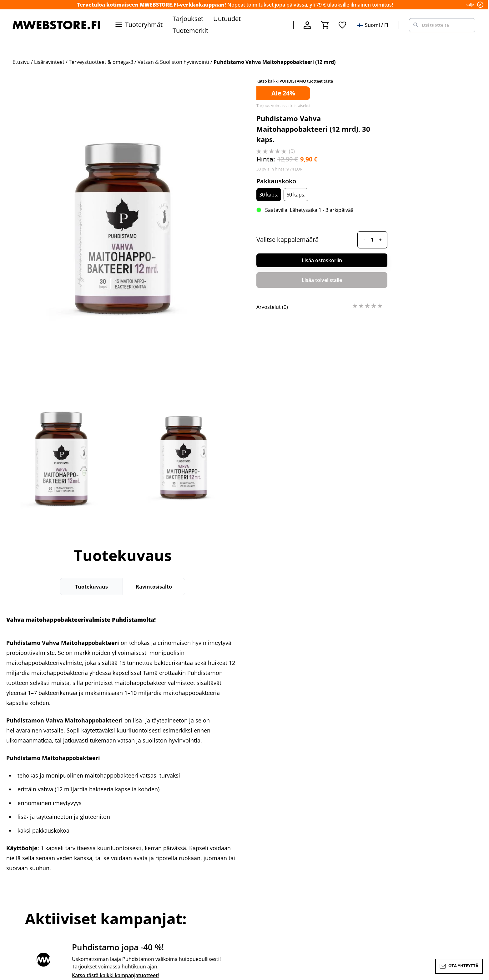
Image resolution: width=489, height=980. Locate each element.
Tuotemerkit (190, 31)
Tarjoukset (188, 19)
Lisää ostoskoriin (322, 260)
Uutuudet (227, 19)
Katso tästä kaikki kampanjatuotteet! (115, 975)
